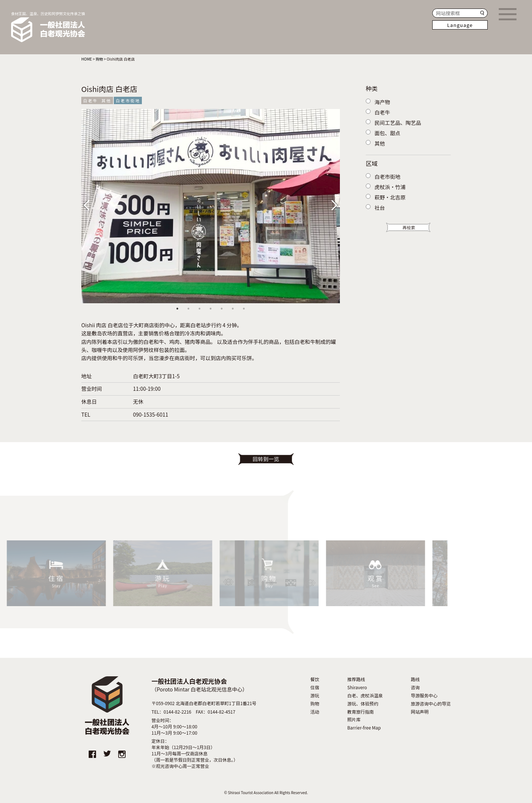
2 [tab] (188, 309)
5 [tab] (222, 309)
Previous (92, 204)
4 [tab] (211, 309)
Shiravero (357, 687)
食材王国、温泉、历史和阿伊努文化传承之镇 (48, 27)
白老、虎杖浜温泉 (365, 696)
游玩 (315, 696)
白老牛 (91, 100)
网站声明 (420, 712)
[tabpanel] (211, 206)
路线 (415, 679)
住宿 (315, 687)
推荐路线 (356, 679)
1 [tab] (177, 309)
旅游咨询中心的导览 (431, 704)
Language (460, 25)
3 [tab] (199, 309)
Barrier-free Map (364, 728)
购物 (315, 704)
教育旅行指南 (361, 712)
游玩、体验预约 (363, 704)
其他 (106, 100)
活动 (315, 712)
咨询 (415, 687)
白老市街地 (128, 100)
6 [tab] (233, 309)
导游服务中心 (424, 696)
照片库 (354, 720)
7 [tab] (244, 309)
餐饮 (315, 679)
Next (332, 204)
